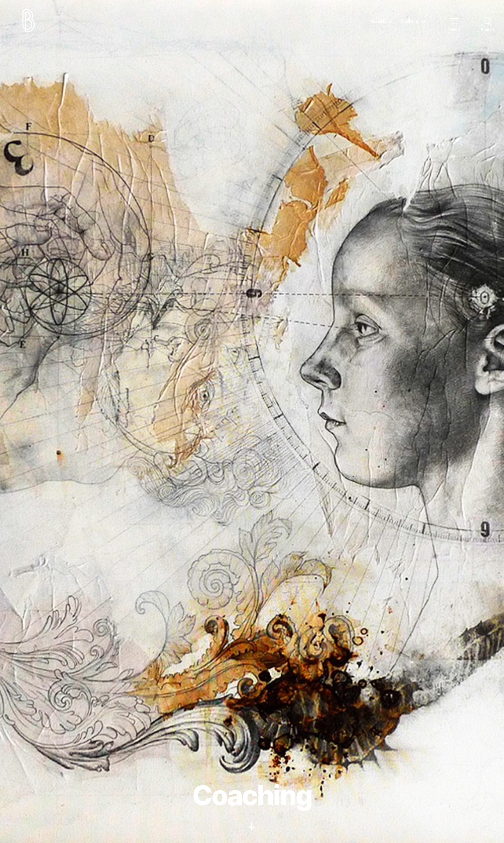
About (378, 23)
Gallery (410, 23)
